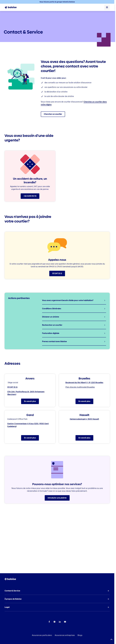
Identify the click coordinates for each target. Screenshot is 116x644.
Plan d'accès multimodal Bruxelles (80, 387)
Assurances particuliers (42, 635)
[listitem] (74, 300)
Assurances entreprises (65, 635)
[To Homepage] (12, 7)
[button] (57, 591)
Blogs (80, 635)
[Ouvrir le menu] (107, 7)
